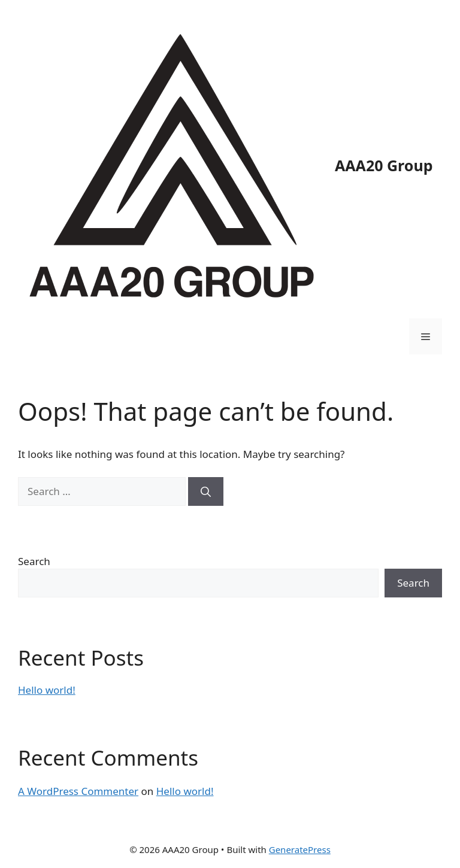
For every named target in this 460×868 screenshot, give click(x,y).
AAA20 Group (384, 165)
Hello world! (47, 690)
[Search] (206, 491)
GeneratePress (300, 849)
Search (34, 561)
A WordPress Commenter (78, 791)
